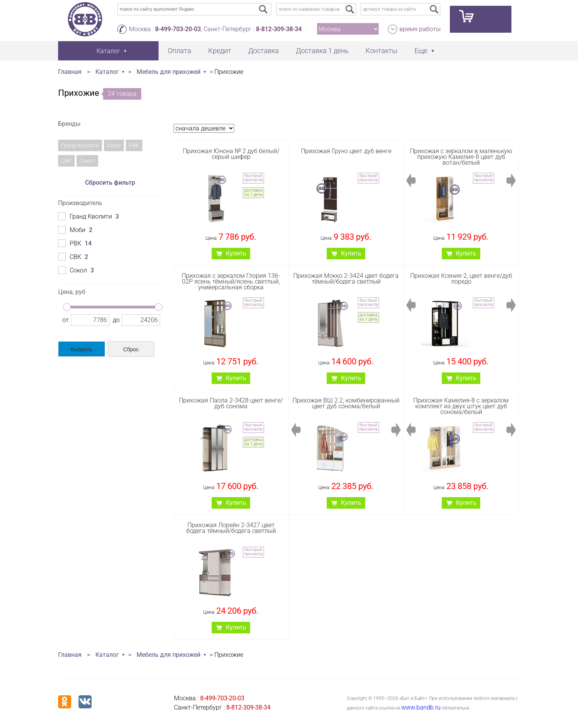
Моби (114, 145)
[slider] (67, 307)
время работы (420, 29)
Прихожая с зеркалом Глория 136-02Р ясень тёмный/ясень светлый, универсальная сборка (231, 281)
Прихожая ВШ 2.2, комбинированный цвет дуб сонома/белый (346, 403)
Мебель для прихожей (169, 72)
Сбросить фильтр (110, 183)
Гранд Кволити (80, 145)
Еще (421, 51)
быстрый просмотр (253, 178)
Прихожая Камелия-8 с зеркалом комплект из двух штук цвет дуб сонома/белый (461, 406)
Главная (70, 72)
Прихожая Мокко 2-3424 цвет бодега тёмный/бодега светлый (346, 279)
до (116, 320)
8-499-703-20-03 (178, 29)
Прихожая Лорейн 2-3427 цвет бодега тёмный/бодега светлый (231, 528)
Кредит (220, 51)
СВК (66, 161)
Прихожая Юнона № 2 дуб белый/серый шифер (231, 154)
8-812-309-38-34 (279, 29)
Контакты (382, 51)
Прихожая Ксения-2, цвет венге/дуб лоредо (461, 279)
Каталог (107, 72)
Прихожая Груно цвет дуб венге (346, 151)
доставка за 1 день (254, 192)
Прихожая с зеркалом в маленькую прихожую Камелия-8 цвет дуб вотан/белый (461, 157)
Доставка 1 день (322, 51)
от (66, 320)
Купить (236, 253)
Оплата (180, 51)
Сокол (87, 161)
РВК (134, 145)
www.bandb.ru (421, 707)
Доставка (264, 51)
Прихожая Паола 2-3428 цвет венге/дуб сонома (231, 403)
